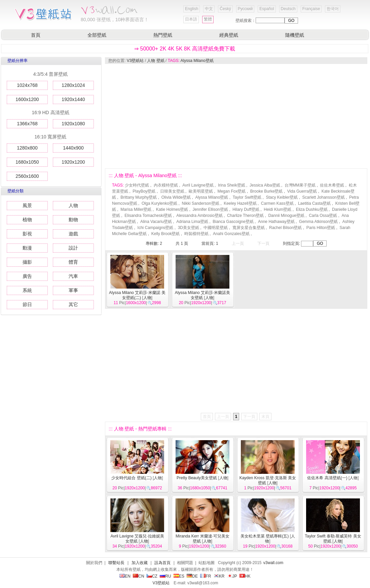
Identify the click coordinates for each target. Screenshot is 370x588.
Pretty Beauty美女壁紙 (197, 478)
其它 (73, 304)
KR (219, 576)
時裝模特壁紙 (196, 234)
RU (165, 576)
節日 (27, 304)
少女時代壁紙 (137, 185)
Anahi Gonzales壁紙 (231, 234)
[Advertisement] (183, 116)
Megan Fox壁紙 (231, 191)
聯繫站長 (116, 563)
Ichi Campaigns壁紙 (156, 228)
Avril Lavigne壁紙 (198, 185)
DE (192, 576)
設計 (73, 248)
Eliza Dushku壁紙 (312, 209)
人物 (73, 205)
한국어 (333, 9)
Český (225, 9)
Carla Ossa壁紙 (323, 216)
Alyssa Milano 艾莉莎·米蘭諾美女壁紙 (203, 295)
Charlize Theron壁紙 (245, 216)
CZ (152, 576)
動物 (73, 220)
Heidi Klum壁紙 (277, 209)
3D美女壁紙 (189, 228)
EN (125, 576)
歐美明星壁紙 (201, 191)
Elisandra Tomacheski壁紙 (148, 216)
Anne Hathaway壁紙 (276, 222)
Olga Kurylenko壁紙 (159, 203)
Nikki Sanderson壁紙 (200, 203)
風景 (27, 205)
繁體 (208, 19)
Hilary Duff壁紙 (246, 209)
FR (206, 576)
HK (245, 576)
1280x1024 (73, 85)
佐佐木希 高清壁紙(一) (327, 478)
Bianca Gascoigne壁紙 (233, 222)
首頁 (36, 35)
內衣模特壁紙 (166, 185)
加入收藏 (140, 563)
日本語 (191, 19)
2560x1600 (27, 176)
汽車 (73, 276)
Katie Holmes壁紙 (172, 209)
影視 (27, 234)
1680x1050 (27, 162)
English (192, 9)
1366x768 (27, 124)
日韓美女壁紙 (172, 191)
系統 (27, 290)
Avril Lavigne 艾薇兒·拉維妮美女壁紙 (137, 539)
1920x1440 (73, 99)
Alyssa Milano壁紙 (197, 61)
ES (179, 576)
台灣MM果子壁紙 (300, 185)
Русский (245, 9)
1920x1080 (73, 124)
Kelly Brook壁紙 (166, 234)
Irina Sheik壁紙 (232, 185)
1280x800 (27, 148)
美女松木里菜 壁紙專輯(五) (265, 536)
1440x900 (73, 148)
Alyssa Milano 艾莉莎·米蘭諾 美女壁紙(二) (137, 295)
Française (311, 9)
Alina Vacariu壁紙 (156, 222)
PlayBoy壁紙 (144, 191)
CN (138, 576)
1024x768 (27, 85)
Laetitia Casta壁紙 (314, 203)
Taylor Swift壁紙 (247, 197)
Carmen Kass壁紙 (277, 203)
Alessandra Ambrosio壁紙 (199, 216)
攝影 (27, 262)
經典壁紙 (229, 35)
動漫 (27, 248)
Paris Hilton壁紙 (321, 228)
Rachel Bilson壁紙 (285, 228)
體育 (73, 262)
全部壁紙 (97, 35)
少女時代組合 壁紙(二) (131, 478)
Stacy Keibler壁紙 (282, 197)
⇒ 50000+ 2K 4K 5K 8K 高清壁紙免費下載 (185, 49)
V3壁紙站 (135, 61)
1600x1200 (27, 99)
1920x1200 (73, 162)
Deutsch (288, 9)
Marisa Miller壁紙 (136, 209)
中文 (209, 9)
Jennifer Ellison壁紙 (210, 209)
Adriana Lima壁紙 (192, 222)
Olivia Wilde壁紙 (176, 197)
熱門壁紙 (163, 35)
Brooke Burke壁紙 (267, 191)
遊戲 (73, 234)
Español (267, 9)
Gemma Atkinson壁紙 (318, 222)
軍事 (73, 290)
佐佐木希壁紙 (332, 185)
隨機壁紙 (295, 35)
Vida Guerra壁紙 (302, 191)
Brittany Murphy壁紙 (139, 197)
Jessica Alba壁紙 (265, 185)
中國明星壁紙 (216, 228)
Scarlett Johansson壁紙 (324, 197)
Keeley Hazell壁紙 (240, 203)
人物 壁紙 (156, 61)
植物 (27, 220)
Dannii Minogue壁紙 (286, 216)
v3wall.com (273, 563)
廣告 (27, 276)
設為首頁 (162, 563)
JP (232, 576)
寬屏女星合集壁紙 (249, 228)
